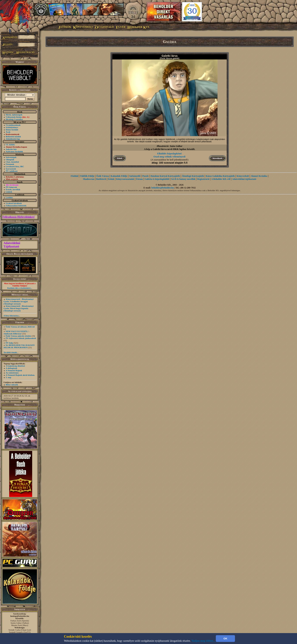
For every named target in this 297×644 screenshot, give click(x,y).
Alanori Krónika (259, 176)
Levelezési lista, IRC (15, 166)
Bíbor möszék (12, 385)
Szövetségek (11, 157)
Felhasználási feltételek (16, 206)
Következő (217, 158)
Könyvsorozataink (125, 179)
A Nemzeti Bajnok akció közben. (20, 375)
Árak (8, 132)
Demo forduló (12, 130)
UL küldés (10, 145)
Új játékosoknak (13, 125)
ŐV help (9, 343)
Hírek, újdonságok (14, 115)
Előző (119, 158)
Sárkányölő (135, 176)
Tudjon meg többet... (203, 641)
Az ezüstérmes (12, 373)
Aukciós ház (11, 149)
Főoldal (74, 176)
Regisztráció (203, 179)
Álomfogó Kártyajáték (193, 176)
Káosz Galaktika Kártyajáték (220, 176)
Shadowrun (89, 179)
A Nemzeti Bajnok (14, 370)
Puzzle (145, 176)
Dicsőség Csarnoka (14, 119)
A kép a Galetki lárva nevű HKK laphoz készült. (170, 149)
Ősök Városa (103, 176)
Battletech (101, 179)
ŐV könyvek (11, 187)
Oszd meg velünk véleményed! (170, 157)
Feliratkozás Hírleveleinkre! (19, 217)
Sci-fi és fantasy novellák (183, 179)
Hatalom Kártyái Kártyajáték (165, 176)
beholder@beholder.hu (163, 188)
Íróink (111, 179)
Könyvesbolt (243, 176)
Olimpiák (10, 160)
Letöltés (9, 197)
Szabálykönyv (12, 127)
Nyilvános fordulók (14, 151)
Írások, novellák (13, 189)
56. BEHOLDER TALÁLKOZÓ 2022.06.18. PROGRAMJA (19, 346)
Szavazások (11, 169)
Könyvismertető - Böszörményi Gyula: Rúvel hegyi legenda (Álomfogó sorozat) (18, 308)
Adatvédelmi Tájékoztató (12, 245)
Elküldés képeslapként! (170, 153)
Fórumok (10, 164)
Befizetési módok (13, 137)
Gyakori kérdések (14, 203)
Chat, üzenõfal (12, 162)
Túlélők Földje (87, 176)
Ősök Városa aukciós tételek (18, 336)
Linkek (9, 192)
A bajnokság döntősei (15, 366)
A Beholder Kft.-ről (221, 179)
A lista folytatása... (12, 316)
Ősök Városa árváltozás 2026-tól (20, 327)
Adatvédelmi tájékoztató (244, 179)
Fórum (139, 179)
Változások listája (18, 117)
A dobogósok (11, 368)
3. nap (9, 377)
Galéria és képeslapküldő (157, 179)
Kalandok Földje (119, 176)
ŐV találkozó (12, 171)
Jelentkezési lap (13, 139)
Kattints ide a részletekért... (20, 288)
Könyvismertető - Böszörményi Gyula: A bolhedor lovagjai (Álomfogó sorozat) (18, 301)
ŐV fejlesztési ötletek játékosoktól (21, 338)
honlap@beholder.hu (20, 616)
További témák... (11, 352)
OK (225, 639)
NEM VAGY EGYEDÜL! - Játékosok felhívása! (17, 332)
